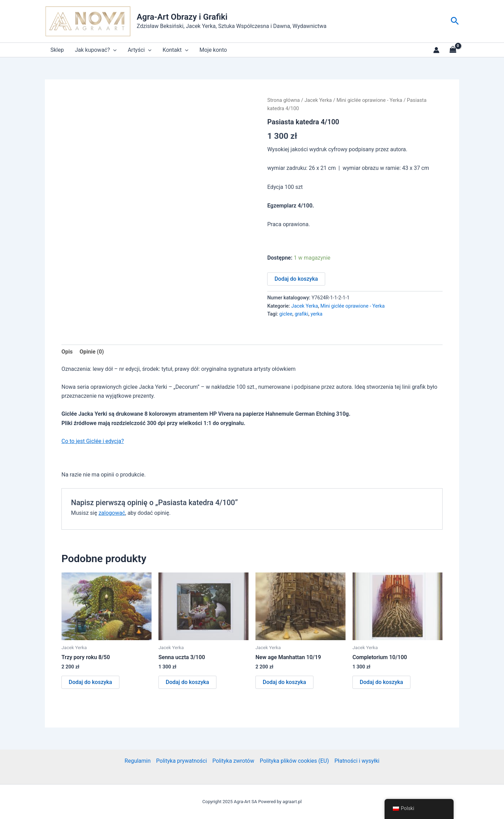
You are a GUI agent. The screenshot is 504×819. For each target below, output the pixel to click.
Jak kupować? (96, 50)
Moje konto (213, 50)
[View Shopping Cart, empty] (453, 50)
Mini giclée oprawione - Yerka (370, 100)
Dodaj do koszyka (296, 279)
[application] (113, 50)
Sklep (57, 50)
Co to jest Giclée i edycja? (93, 441)
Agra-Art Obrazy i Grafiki (182, 17)
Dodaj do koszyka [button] (90, 682)
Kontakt (176, 50)
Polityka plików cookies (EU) (294, 761)
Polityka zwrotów (233, 761)
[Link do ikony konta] (436, 50)
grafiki (302, 314)
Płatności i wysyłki (357, 761)
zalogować (112, 513)
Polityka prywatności (181, 761)
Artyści (140, 50)
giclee (286, 314)
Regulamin (138, 761)
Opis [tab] (67, 352)
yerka (317, 314)
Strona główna (283, 100)
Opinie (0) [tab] (91, 352)
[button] (455, 21)
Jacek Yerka (318, 100)
